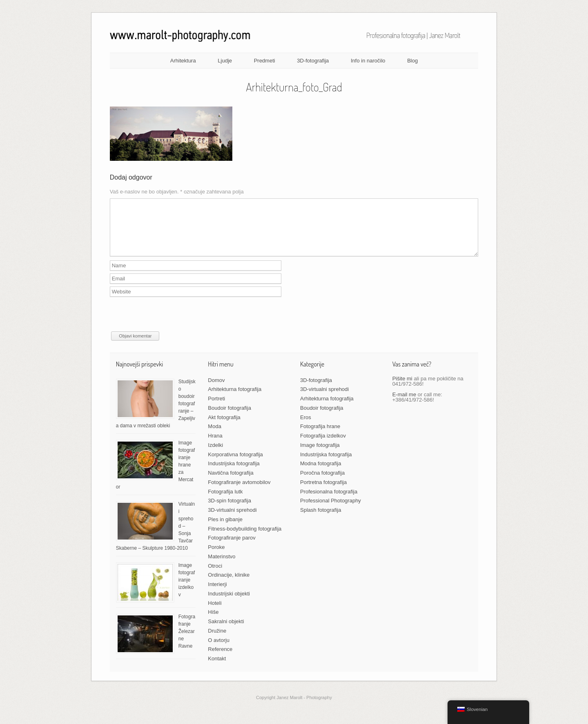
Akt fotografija (224, 427)
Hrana (215, 445)
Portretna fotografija (323, 492)
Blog (412, 61)
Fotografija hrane (320, 436)
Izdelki (215, 455)
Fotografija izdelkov (323, 445)
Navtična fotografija (231, 483)
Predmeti (265, 61)
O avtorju (219, 650)
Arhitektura (183, 61)
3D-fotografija (313, 61)
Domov (216, 390)
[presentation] (172, 325)
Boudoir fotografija (229, 418)
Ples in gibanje (225, 529)
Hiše (213, 622)
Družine (217, 641)
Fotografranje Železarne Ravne (187, 641)
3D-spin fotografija (229, 510)
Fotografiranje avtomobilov (239, 492)
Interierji (217, 594)
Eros (306, 427)
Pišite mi (402, 388)
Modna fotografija (321, 473)
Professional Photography (331, 510)
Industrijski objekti (229, 603)
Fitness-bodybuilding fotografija (245, 539)
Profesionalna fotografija (329, 501)
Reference (220, 659)
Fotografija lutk (225, 501)
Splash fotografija (321, 520)
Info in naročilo (368, 61)
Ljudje (225, 61)
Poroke (216, 557)
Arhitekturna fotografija (235, 399)
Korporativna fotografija (235, 464)
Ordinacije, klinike (229, 585)
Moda (215, 436)
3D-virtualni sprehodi (232, 520)
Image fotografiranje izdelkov (187, 590)
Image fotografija (320, 455)
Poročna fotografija (322, 483)
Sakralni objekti (226, 631)
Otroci (215, 576)
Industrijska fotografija (234, 473)
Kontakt (217, 668)
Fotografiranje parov (232, 547)
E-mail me (404, 404)
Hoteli (215, 613)
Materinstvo (222, 566)
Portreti (216, 408)
